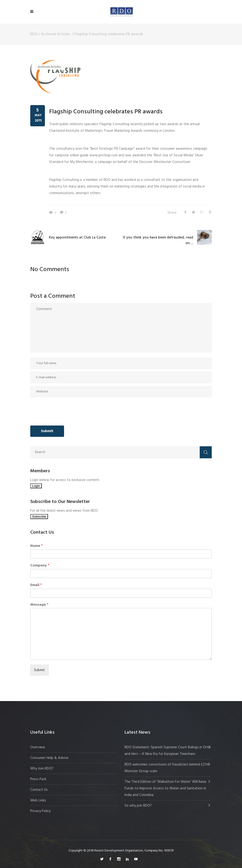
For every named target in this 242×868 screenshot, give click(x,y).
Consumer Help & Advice (49, 758)
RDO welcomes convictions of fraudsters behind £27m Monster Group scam (167, 768)
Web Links (38, 800)
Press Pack (38, 779)
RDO (34, 34)
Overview (38, 747)
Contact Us (39, 790)
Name (37, 546)
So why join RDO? (138, 806)
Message (39, 605)
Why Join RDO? (42, 769)
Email (36, 585)
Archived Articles (56, 34)
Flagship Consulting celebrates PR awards (106, 112)
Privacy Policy (40, 811)
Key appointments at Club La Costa (77, 238)
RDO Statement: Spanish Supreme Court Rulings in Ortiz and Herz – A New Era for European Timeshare (168, 751)
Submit (39, 670)
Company (40, 566)
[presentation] (66, 412)
